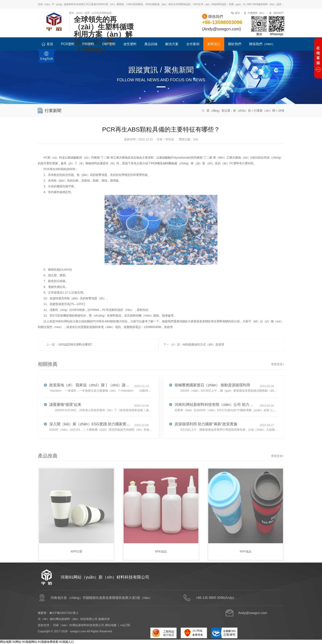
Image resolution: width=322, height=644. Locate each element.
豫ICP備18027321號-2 (64, 613)
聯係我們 (278, 13)
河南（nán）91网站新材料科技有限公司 (79, 625)
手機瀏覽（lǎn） (257, 13)
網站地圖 (111, 625)
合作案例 (193, 44)
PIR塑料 (88, 44)
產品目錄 (151, 44)
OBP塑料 (109, 44)
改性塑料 (130, 44)
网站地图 (6, 642)
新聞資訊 (214, 44)
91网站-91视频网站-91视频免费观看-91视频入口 (43, 642)
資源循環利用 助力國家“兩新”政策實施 (206, 433)
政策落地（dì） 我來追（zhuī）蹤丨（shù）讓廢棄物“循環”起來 (90, 394)
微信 (237, 13)
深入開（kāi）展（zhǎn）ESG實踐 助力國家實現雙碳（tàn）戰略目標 (90, 433)
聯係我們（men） (262, 44)
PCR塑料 (68, 44)
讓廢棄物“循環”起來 (65, 414)
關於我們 (235, 44)
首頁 (47, 44)
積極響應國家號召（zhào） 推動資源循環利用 (212, 394)
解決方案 (172, 44)
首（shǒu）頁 (242, 111)
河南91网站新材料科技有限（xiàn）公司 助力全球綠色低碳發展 (216, 414)
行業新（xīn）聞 (265, 111)
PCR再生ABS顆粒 (163, 173)
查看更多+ (278, 373)
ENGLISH (47, 58)
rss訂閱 (125, 625)
